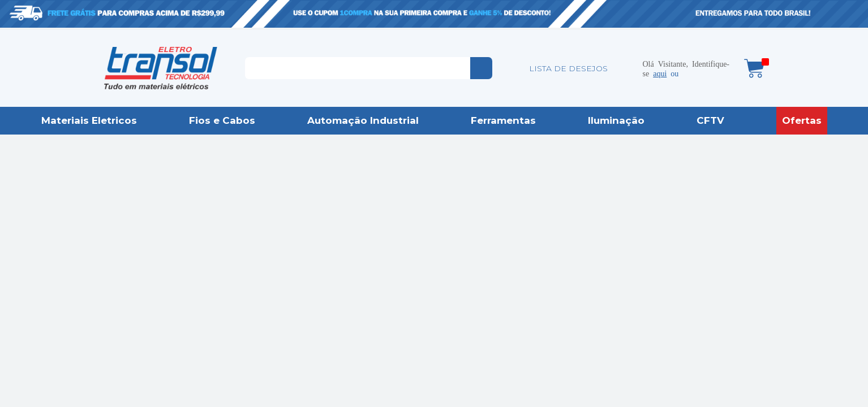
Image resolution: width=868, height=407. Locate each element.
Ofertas (802, 120)
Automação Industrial (363, 120)
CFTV (710, 120)
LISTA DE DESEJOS (568, 68)
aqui (660, 73)
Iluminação (616, 120)
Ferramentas (503, 120)
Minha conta (626, 68)
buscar (481, 68)
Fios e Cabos (222, 120)
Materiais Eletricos (89, 120)
